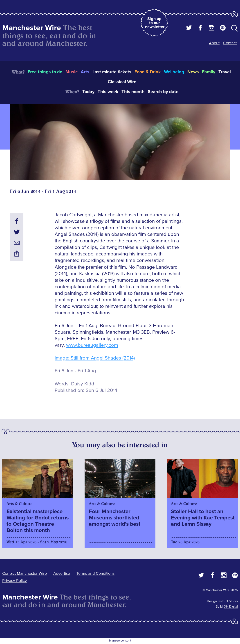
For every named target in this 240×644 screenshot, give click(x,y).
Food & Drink (148, 72)
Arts (85, 72)
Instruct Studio (228, 601)
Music (72, 72)
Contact (230, 43)
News (193, 72)
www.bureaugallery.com (92, 345)
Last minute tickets (112, 72)
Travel (225, 72)
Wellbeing (174, 72)
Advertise (62, 573)
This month (133, 92)
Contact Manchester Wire (25, 573)
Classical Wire (122, 82)
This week (108, 92)
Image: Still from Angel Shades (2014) (95, 358)
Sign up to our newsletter (155, 23)
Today (88, 92)
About (214, 43)
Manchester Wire (32, 28)
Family (209, 72)
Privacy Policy (15, 581)
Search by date (163, 92)
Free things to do (45, 72)
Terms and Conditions (95, 573)
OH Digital (231, 607)
